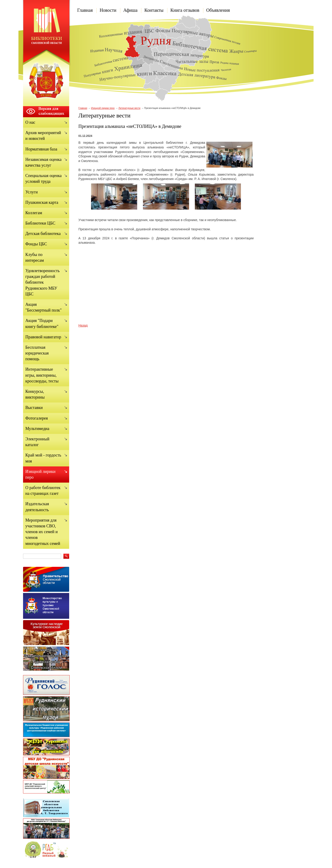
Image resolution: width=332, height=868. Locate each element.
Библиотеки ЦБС (40, 223)
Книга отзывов (185, 10)
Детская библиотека (43, 234)
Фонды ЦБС (36, 244)
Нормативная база (41, 149)
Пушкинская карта (42, 202)
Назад (83, 325)
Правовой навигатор (43, 337)
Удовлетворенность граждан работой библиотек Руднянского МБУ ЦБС (43, 282)
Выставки (34, 408)
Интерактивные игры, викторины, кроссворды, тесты (42, 375)
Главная (85, 10)
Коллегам (34, 213)
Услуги (32, 192)
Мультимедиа (37, 429)
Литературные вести (129, 108)
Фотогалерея (37, 418)
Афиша (130, 10)
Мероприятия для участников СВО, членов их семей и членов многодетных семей (43, 532)
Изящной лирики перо (103, 108)
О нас (30, 122)
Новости (108, 10)
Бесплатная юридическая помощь (37, 353)
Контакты (154, 10)
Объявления (218, 10)
